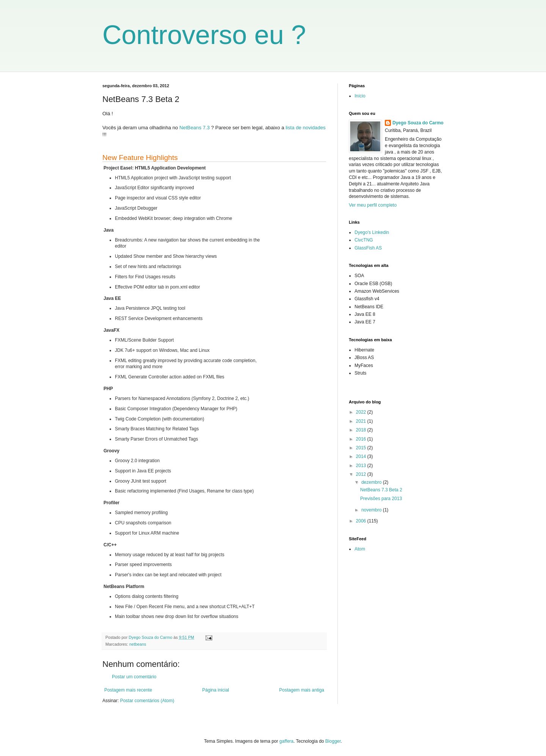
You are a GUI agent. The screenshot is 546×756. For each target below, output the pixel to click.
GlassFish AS (368, 248)
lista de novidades (306, 128)
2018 (362, 430)
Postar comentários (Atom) (147, 701)
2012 (362, 474)
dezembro (372, 482)
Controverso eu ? (204, 35)
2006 (362, 521)
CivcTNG (364, 240)
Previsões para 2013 (381, 499)
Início (360, 96)
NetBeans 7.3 (195, 128)
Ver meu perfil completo (373, 205)
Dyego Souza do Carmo (418, 123)
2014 (362, 456)
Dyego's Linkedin (372, 232)
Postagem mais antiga (302, 690)
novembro (372, 510)
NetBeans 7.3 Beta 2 (381, 490)
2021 (362, 421)
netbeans (138, 644)
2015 (362, 448)
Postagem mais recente (128, 690)
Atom (360, 549)
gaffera (286, 741)
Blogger (333, 741)
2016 (362, 439)
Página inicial (216, 690)
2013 (362, 466)
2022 (362, 412)
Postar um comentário (134, 677)
